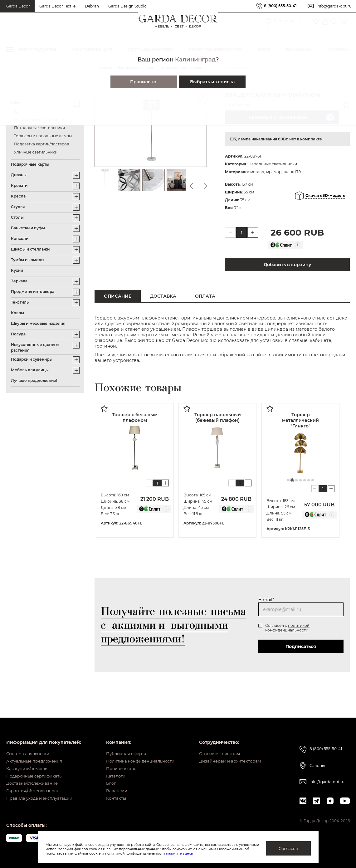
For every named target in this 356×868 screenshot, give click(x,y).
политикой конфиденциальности (287, 628)
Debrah (92, 6)
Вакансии (111, 788)
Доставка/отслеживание (36, 778)
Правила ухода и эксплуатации (44, 798)
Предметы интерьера (33, 292)
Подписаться (299, 646)
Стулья (18, 207)
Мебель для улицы (30, 370)
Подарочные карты (30, 164)
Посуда (18, 334)
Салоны (316, 751)
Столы (17, 217)
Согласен (288, 848)
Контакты (111, 798)
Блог (106, 778)
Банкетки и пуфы (28, 228)
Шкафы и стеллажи (30, 249)
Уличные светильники (36, 152)
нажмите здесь (212, 853)
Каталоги (111, 769)
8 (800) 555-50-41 (277, 6)
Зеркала (19, 281)
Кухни (17, 270)
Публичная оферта (122, 740)
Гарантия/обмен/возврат (36, 788)
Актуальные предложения (38, 749)
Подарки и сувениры (32, 359)
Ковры (17, 313)
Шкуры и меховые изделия (38, 323)
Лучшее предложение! (34, 380)
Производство (117, 759)
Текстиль (20, 302)
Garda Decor (18, 6)
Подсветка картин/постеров (41, 144)
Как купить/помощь (30, 759)
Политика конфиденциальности (137, 749)
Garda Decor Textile (57, 6)
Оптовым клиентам (215, 740)
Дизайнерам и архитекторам (226, 749)
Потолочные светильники (39, 128)
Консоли (20, 239)
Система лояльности (32, 740)
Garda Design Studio (127, 6)
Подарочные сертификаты (39, 769)
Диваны (19, 175)
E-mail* (266, 600)
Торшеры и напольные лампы (43, 136)
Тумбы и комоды (28, 260)
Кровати (19, 185)
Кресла (18, 196)
